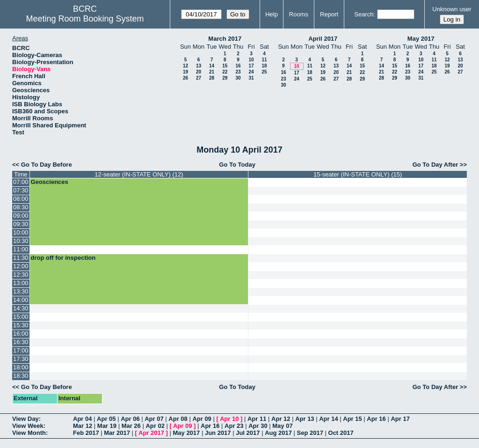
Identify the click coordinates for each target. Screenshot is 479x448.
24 (251, 72)
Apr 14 (328, 419)
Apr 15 (352, 419)
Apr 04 (82, 419)
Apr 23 (234, 426)
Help (272, 14)
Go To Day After (435, 165)
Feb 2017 (86, 433)
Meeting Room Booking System (85, 19)
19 (185, 72)
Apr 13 (305, 419)
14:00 (21, 300)
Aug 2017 (278, 433)
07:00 (21, 182)
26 (185, 78)
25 (264, 72)
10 (251, 60)
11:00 (21, 249)
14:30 (21, 308)
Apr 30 (258, 426)
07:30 (21, 190)
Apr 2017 (151, 433)
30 (238, 78)
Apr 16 (376, 419)
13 (199, 66)
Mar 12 (83, 426)
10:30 (21, 241)
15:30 (21, 325)
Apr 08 (178, 419)
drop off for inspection (63, 258)
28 (212, 78)
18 (264, 66)
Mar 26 (131, 426)
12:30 (21, 275)
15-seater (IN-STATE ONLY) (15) (358, 174)
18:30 (21, 376)
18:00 (21, 367)
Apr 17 (400, 419)
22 (225, 72)
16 (238, 66)
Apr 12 (281, 419)
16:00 (21, 334)
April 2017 (323, 39)
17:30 (21, 359)
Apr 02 (155, 426)
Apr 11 (257, 419)
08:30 (21, 207)
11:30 (21, 258)
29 (225, 78)
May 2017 (421, 39)
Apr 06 (130, 419)
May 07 (282, 426)
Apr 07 (154, 419)
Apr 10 (229, 419)
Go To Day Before (47, 165)
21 (212, 72)
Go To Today (237, 165)
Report (329, 14)
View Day (25, 419)
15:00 (21, 317)
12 (185, 66)
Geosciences (50, 182)
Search (364, 14)
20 (199, 72)
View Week (28, 426)
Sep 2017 (310, 433)
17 (251, 66)
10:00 (21, 232)
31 (251, 78)
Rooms (299, 14)
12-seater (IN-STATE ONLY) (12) (139, 174)
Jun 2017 (218, 433)
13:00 (21, 283)
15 (225, 66)
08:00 (21, 199)
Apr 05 (106, 419)
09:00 (21, 216)
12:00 (21, 266)
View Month (29, 433)
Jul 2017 (248, 433)
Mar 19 (107, 426)
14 (212, 66)
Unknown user (452, 9)
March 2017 (225, 39)
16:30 (21, 342)
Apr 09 (202, 419)
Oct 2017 (341, 433)
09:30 (21, 224)
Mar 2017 (117, 433)
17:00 (21, 350)
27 (199, 78)
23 (238, 72)
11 (264, 60)
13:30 (21, 291)
